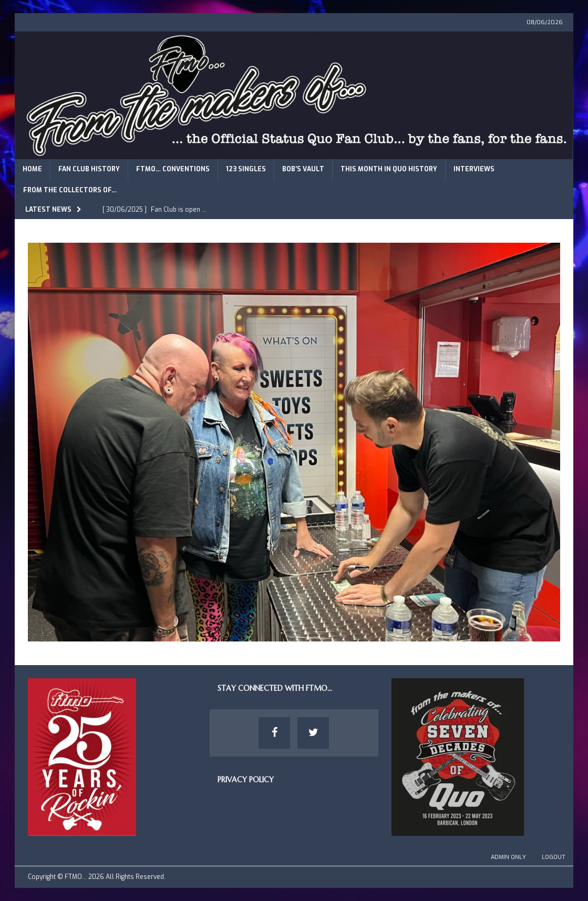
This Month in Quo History (389, 169)
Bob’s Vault (303, 169)
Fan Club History (89, 169)
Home (32, 169)
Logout (554, 857)
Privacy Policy (246, 780)
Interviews (474, 169)
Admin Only (508, 857)
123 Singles (246, 169)
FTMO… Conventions (173, 169)
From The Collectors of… (70, 190)
